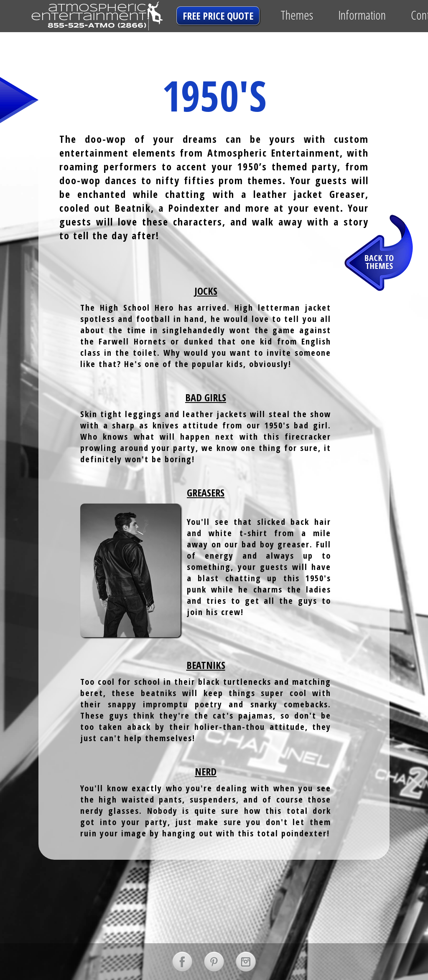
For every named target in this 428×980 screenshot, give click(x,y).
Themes (297, 15)
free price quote (218, 16)
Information (362, 15)
